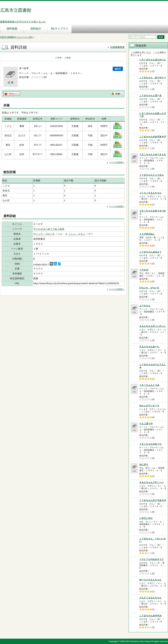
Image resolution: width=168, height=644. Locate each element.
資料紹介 (36, 29)
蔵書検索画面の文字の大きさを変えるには (23, 22)
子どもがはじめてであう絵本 (49, 229)
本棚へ (119, 94)
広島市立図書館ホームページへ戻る (16, 37)
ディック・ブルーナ (44, 234)
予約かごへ (14, 94)
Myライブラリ (60, 29)
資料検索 (12, 29)
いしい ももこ (77, 234)
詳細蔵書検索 (117, 47)
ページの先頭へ (117, 162)
